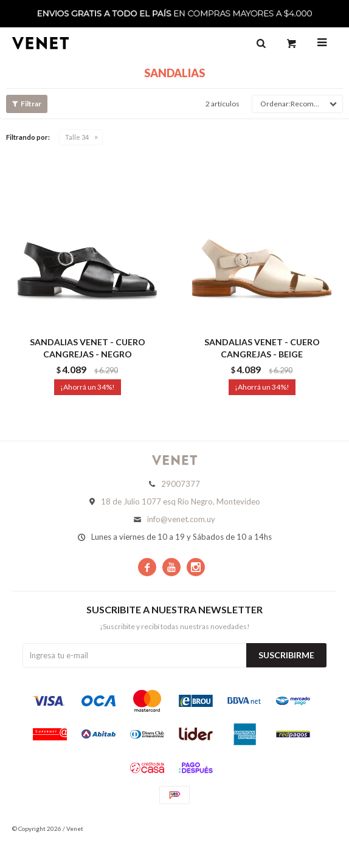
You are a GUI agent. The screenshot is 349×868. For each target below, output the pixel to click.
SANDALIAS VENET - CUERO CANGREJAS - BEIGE (262, 348)
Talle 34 (77, 137)
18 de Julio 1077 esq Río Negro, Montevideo (181, 501)
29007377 (181, 484)
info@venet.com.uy (181, 519)
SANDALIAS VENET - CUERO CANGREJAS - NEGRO (88, 348)
